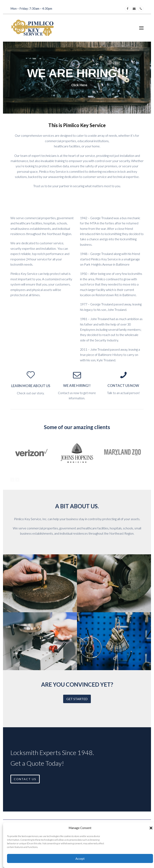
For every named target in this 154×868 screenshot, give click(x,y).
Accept (80, 859)
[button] (151, 828)
